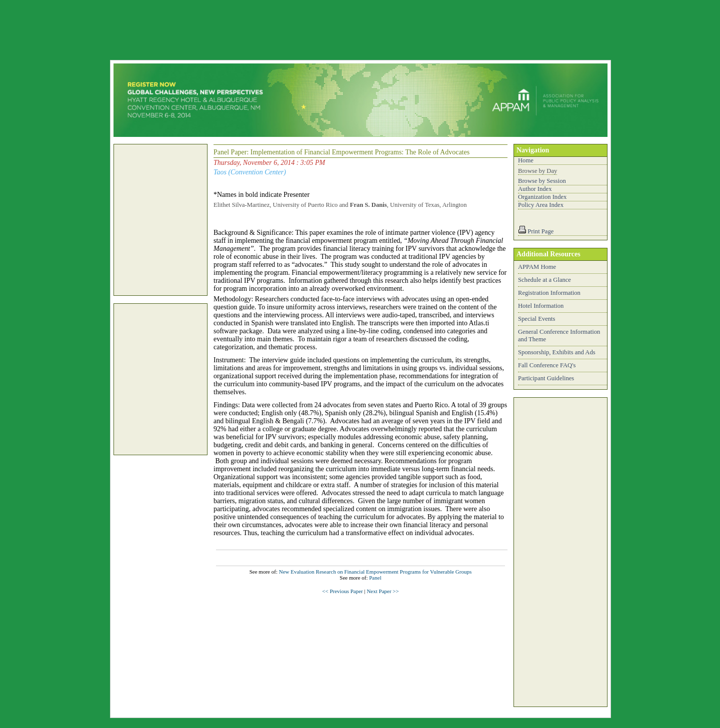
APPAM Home (537, 267)
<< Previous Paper (342, 591)
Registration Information (549, 293)
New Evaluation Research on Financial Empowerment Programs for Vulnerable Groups (375, 572)
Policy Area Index (541, 205)
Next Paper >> (382, 591)
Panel (375, 578)
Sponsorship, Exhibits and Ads (557, 352)
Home (526, 160)
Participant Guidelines (546, 378)
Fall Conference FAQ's (547, 365)
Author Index (535, 189)
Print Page (540, 231)
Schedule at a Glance (544, 280)
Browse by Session (542, 181)
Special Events (537, 319)
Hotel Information (541, 306)
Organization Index (542, 197)
